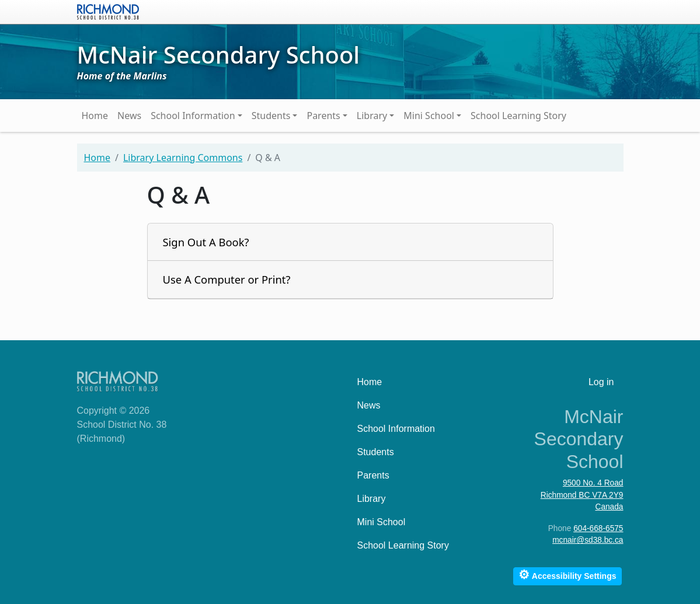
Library (372, 116)
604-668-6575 (598, 528)
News (129, 116)
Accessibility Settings (567, 575)
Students (271, 116)
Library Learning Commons (183, 158)
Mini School (429, 116)
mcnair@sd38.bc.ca (588, 540)
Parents (323, 116)
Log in (601, 382)
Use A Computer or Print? (227, 279)
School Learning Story (518, 116)
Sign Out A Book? (206, 242)
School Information (193, 116)
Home (95, 116)
